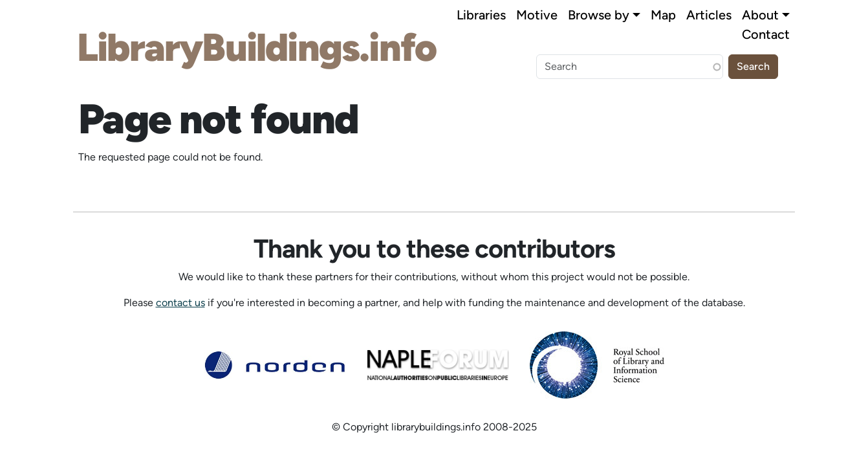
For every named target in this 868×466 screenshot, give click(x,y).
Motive (537, 15)
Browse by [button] (599, 15)
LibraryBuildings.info (256, 47)
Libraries (481, 15)
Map (663, 15)
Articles (709, 15)
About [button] (760, 15)
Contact (766, 34)
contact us (180, 303)
